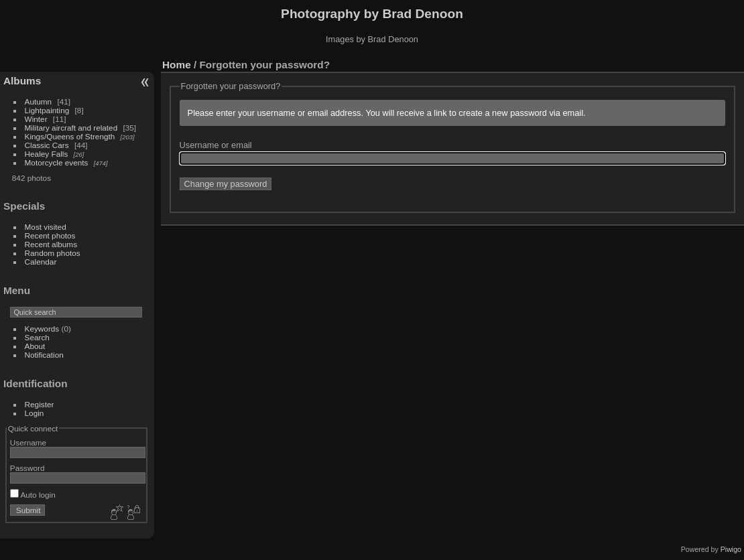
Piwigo (731, 549)
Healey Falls (47, 154)
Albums (22, 81)
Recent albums (51, 244)
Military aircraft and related (71, 128)
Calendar (41, 262)
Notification (44, 355)
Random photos (53, 253)
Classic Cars (47, 145)
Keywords (42, 329)
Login (35, 413)
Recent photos (50, 235)
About (35, 346)
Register (40, 404)
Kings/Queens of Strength (70, 136)
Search (37, 337)
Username (28, 442)
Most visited (46, 227)
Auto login (33, 495)
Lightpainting (47, 110)
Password (27, 468)
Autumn (39, 101)
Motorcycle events (57, 162)
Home (177, 65)
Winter (36, 119)
